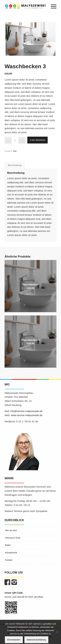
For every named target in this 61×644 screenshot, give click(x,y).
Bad (15, 151)
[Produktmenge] (15, 140)
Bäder (8, 545)
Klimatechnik (11, 553)
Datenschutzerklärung (36, 640)
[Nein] (57, 632)
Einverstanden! (14, 640)
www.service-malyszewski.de (27, 415)
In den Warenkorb (37, 140)
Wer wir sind (11, 530)
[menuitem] (52, 7)
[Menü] (52, 7)
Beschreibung (15, 165)
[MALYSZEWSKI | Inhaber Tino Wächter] (25, 7)
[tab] (15, 165)
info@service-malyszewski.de (26, 411)
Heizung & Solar (13, 538)
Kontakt (9, 560)
